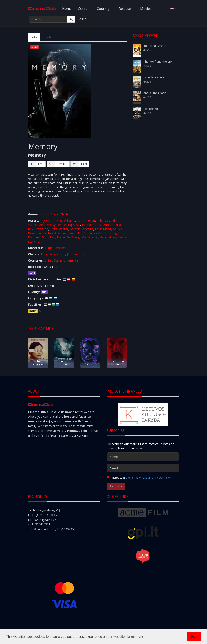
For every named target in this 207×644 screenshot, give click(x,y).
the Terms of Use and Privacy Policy (148, 478)
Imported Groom (155, 46)
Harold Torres (91, 225)
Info (34, 37)
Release (126, 9)
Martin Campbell (55, 248)
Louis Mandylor (105, 229)
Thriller (65, 214)
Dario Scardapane (53, 254)
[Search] (71, 19)
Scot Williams (66, 221)
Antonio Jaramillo (82, 229)
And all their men (155, 93)
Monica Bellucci (113, 225)
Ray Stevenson (38, 229)
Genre (84, 9)
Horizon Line (64, 363)
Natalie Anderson (56, 233)
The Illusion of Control (117, 363)
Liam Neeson (86, 221)
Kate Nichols (78, 233)
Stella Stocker (59, 229)
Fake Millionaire (154, 77)
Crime (55, 214)
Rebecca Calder (107, 221)
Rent (36, 164)
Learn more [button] (135, 636)
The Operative (38, 363)
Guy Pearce (58, 225)
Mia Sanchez (90, 237)
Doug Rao (48, 237)
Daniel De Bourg (68, 237)
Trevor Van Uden (100, 233)
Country (105, 9)
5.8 (41, 311)
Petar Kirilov (108, 237)
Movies (146, 9)
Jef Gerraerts (76, 254)
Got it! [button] (194, 636)
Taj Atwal (74, 225)
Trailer (48, 37)
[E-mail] (143, 468)
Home (67, 9)
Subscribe (116, 486)
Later (79, 164)
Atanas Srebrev (38, 225)
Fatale (90, 364)
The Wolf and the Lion (158, 62)
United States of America (61, 260)
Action (45, 214)
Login (82, 19)
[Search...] (48, 19)
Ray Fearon (48, 221)
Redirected (151, 109)
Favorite (57, 164)
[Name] (143, 457)
